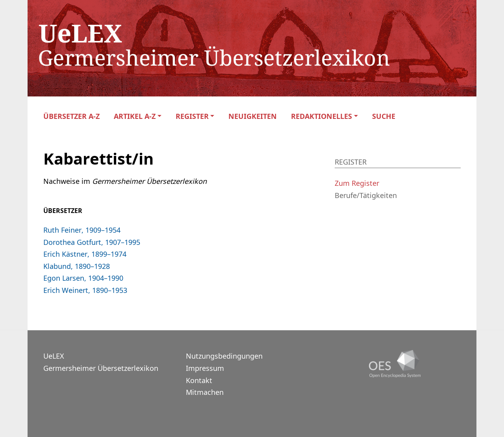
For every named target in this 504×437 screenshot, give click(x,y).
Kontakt (199, 380)
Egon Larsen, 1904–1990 (83, 278)
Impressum (205, 368)
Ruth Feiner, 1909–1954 (82, 230)
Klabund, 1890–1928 (77, 266)
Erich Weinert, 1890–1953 (85, 290)
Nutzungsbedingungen (224, 356)
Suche (384, 116)
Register (192, 116)
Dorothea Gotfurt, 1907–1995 (92, 242)
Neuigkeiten (253, 116)
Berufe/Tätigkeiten (366, 195)
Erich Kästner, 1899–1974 (85, 254)
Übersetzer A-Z (71, 116)
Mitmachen (205, 392)
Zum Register (357, 183)
